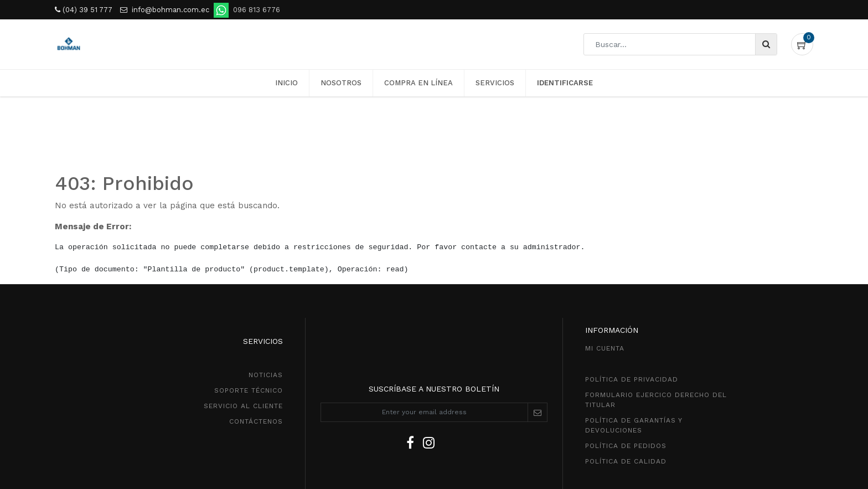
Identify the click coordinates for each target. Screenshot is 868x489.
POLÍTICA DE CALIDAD (626, 461)
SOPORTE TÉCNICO (249, 390)
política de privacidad (632, 379)
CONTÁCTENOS (256, 421)
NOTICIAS (266, 375)
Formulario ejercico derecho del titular (656, 400)
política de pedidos (626, 446)
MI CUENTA (605, 348)
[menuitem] (286, 83)
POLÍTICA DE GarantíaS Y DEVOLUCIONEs (634, 425)
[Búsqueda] (766, 44)
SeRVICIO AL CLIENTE (243, 406)
